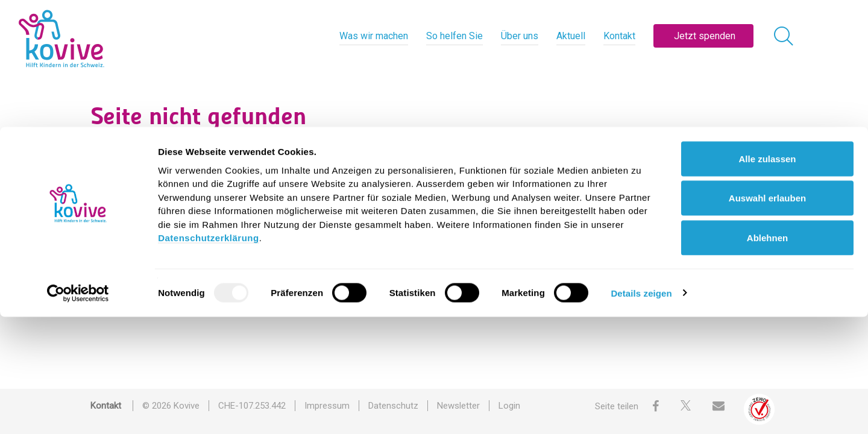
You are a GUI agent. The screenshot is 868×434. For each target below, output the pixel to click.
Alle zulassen (767, 276)
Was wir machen (374, 36)
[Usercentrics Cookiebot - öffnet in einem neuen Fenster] (78, 410)
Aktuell (571, 36)
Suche (220, 165)
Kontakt (619, 36)
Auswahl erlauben (767, 316)
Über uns (520, 36)
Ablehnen (767, 355)
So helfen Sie (454, 36)
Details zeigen (641, 410)
